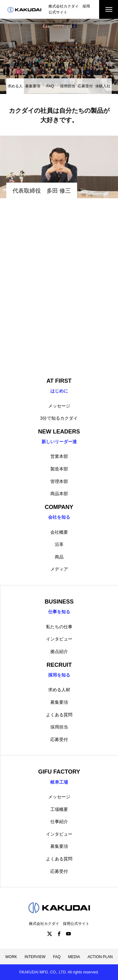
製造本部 (59, 469)
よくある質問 (59, 715)
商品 (59, 557)
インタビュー (59, 639)
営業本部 (59, 456)
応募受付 (85, 86)
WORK (11, 957)
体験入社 (103, 86)
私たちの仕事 (59, 627)
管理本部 (59, 481)
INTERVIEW (35, 957)
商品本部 (59, 494)
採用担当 (68, 86)
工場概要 (59, 809)
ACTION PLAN (100, 957)
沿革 (59, 544)
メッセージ (59, 406)
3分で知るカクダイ (59, 418)
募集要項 (33, 86)
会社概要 (59, 532)
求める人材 (59, 690)
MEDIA (74, 957)
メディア (59, 569)
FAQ (50, 86)
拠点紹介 (59, 651)
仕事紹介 (59, 822)
